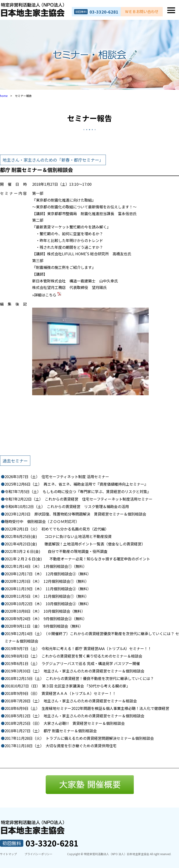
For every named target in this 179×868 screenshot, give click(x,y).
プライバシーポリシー (38, 854)
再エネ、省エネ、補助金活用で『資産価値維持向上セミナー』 (76, 484)
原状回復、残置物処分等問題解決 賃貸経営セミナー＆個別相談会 (75, 514)
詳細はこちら (48, 295)
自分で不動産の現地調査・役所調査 (56, 551)
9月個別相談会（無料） (44, 626)
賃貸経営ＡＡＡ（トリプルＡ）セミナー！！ (60, 693)
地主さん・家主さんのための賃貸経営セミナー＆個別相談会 (74, 671)
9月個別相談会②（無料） (46, 619)
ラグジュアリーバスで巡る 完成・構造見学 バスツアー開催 (72, 663)
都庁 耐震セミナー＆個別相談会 (51, 731)
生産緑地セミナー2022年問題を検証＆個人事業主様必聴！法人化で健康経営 (87, 708)
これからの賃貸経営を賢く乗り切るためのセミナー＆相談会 (73, 656)
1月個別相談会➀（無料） (46, 566)
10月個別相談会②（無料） (48, 604)
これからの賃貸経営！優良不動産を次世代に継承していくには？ (79, 678)
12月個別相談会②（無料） (48, 574)
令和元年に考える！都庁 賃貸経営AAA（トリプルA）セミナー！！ (78, 648)
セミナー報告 (89, 118)
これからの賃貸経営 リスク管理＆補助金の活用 (67, 506)
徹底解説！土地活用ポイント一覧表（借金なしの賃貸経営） (75, 544)
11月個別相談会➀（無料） (47, 596)
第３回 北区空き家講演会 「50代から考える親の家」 (67, 686)
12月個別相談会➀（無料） (47, 581)
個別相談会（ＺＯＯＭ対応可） (42, 521)
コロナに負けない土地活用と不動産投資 (58, 536)
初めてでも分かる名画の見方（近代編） (57, 529)
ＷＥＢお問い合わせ (142, 12)
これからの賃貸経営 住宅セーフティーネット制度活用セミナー (79, 499)
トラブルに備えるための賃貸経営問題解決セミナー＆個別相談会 (79, 738)
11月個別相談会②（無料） (48, 589)
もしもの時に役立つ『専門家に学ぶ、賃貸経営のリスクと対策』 (78, 491)
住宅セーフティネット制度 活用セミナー (57, 477)
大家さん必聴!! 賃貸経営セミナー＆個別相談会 (65, 723)
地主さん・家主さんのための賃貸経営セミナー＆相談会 (71, 701)
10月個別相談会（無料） (45, 611)
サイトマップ (8, 854)
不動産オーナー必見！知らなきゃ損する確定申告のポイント (77, 559)
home (4, 96)
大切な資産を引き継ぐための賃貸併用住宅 (61, 746)
